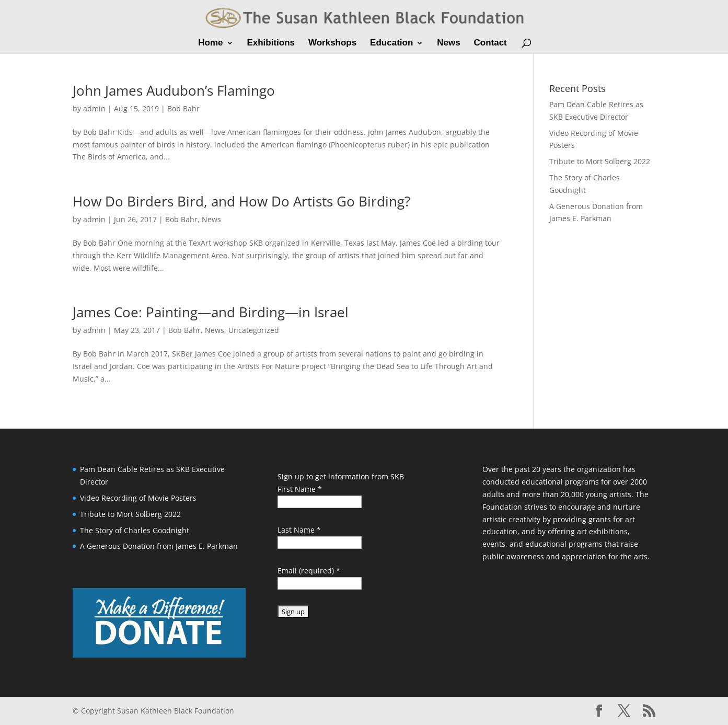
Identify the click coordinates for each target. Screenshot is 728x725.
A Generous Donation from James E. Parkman (159, 546)
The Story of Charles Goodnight (135, 530)
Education (391, 43)
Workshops (332, 43)
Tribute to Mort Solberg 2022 (600, 161)
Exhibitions (271, 43)
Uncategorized (254, 330)
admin (94, 108)
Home (210, 43)
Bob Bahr (183, 108)
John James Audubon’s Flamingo (174, 90)
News (448, 43)
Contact (490, 43)
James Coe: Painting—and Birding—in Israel (211, 312)
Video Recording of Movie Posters (138, 498)
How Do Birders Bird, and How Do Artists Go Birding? (241, 201)
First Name (300, 489)
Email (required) (309, 571)
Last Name (299, 530)
